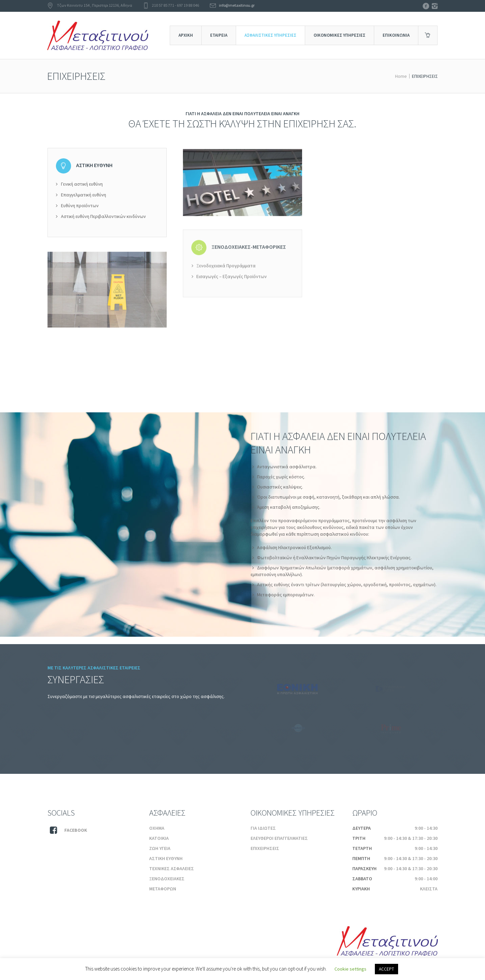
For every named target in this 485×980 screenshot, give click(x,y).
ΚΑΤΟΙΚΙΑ (159, 838)
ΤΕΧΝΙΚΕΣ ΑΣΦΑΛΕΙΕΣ (172, 868)
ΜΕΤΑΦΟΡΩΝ (163, 889)
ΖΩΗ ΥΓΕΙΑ (160, 848)
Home (401, 76)
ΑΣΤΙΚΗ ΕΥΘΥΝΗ (166, 858)
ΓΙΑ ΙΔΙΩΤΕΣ (263, 828)
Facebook (76, 830)
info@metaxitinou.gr (237, 5)
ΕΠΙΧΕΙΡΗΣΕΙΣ (265, 848)
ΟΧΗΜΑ (157, 828)
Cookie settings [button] (350, 969)
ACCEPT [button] (386, 969)
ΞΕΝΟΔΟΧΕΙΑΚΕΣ (167, 879)
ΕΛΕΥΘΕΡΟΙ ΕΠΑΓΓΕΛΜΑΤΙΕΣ (279, 838)
